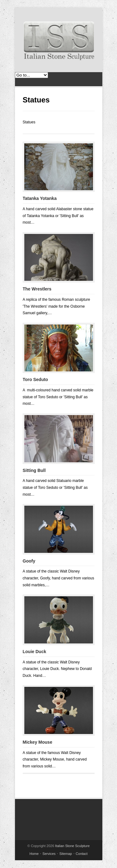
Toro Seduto (35, 379)
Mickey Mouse (38, 742)
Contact (82, 854)
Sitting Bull (34, 470)
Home (34, 854)
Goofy (29, 561)
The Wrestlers (37, 289)
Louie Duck (34, 652)
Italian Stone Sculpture (73, 846)
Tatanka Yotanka (40, 198)
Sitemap (66, 854)
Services (49, 854)
